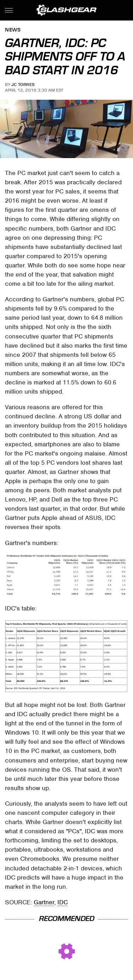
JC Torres (23, 85)
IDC (63, 902)
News (13, 30)
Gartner (44, 902)
